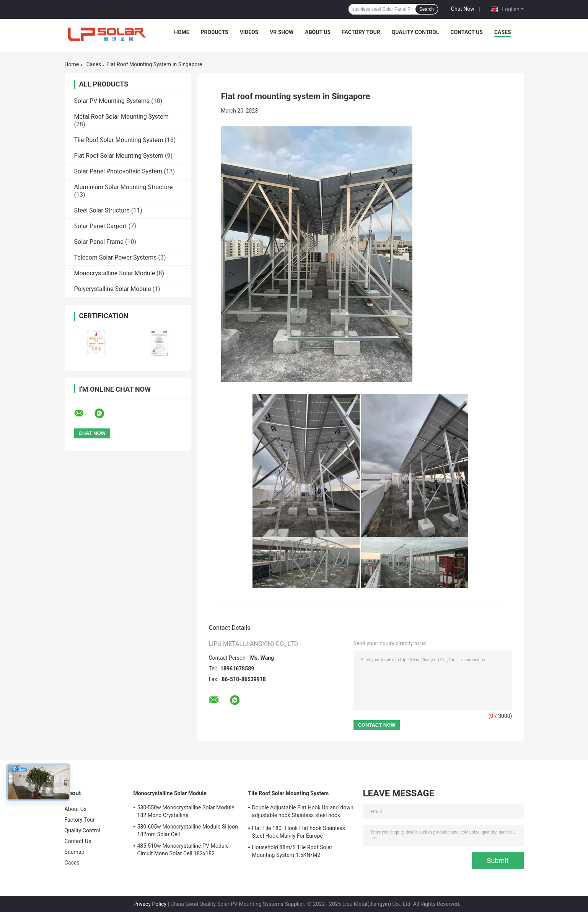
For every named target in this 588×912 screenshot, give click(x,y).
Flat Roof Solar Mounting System (119, 156)
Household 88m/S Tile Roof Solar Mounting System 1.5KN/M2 (292, 851)
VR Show (282, 32)
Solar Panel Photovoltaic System (118, 171)
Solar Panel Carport (101, 226)
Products (215, 32)
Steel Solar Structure (102, 210)
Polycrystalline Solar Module (113, 289)
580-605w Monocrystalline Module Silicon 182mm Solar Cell (188, 830)
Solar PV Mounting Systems (112, 101)
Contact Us (467, 32)
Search (427, 9)
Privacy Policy (150, 904)
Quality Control (415, 32)
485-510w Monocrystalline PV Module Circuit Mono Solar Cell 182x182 (183, 850)
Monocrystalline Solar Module (115, 273)
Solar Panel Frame (99, 242)
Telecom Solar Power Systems (116, 257)
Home (182, 32)
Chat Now (463, 9)
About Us (318, 32)
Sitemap (75, 852)
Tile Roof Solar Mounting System (119, 140)
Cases (503, 32)
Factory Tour (361, 32)
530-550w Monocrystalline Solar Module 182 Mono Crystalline (186, 811)
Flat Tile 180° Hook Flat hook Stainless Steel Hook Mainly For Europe (299, 832)
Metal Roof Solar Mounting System (121, 117)
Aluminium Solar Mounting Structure (124, 187)
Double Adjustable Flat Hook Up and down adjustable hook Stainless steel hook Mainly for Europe (303, 812)
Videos (249, 32)
